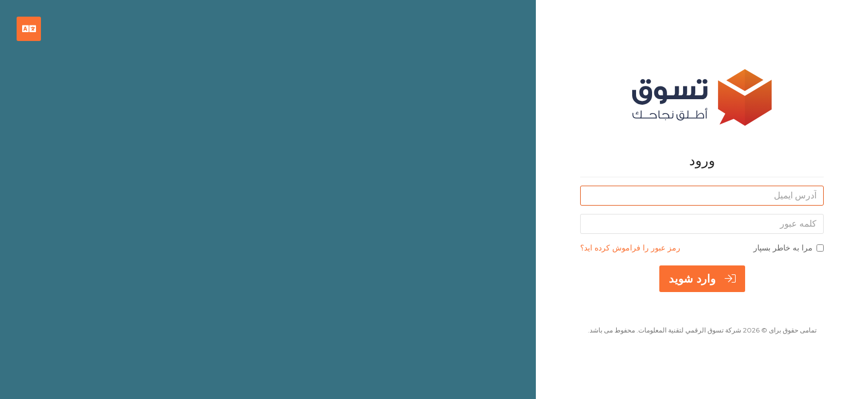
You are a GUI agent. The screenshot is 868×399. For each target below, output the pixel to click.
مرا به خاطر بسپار (789, 248)
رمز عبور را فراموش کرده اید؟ (630, 248)
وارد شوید (702, 279)
